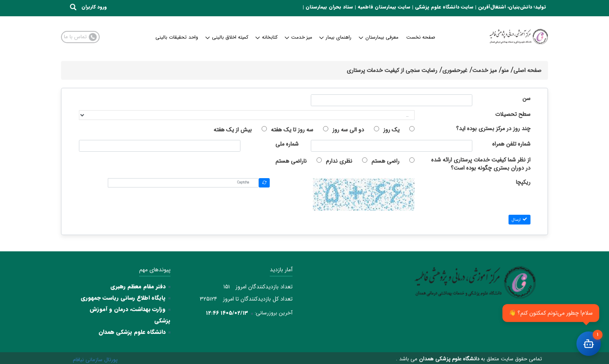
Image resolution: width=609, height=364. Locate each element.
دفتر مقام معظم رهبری (138, 286)
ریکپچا (523, 182)
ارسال (519, 220)
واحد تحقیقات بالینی (177, 37)
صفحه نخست (421, 37)
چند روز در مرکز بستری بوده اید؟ (493, 129)
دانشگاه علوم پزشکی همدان (132, 332)
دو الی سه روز (348, 130)
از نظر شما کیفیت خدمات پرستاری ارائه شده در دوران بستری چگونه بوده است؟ (481, 164)
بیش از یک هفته (233, 130)
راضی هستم (385, 161)
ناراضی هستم (291, 161)
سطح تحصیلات (513, 114)
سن (526, 99)
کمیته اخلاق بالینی (227, 37)
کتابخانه (267, 37)
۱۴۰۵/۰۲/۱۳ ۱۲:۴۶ (227, 313)
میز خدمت (299, 37)
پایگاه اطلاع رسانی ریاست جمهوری (123, 298)
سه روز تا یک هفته (292, 130)
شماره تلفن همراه (511, 144)
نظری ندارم (339, 161)
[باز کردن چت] (589, 344)
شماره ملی (287, 144)
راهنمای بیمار (336, 37)
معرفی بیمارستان (379, 37)
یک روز (391, 130)
